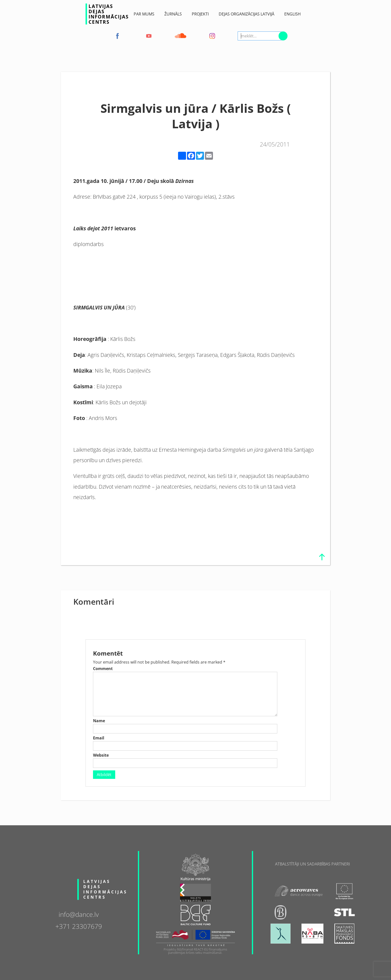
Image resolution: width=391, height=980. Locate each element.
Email (99, 738)
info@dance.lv (79, 914)
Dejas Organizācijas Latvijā (246, 14)
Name (99, 721)
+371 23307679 (79, 926)
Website (101, 755)
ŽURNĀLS (173, 14)
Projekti (200, 14)
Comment (103, 669)
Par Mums (144, 14)
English (293, 14)
